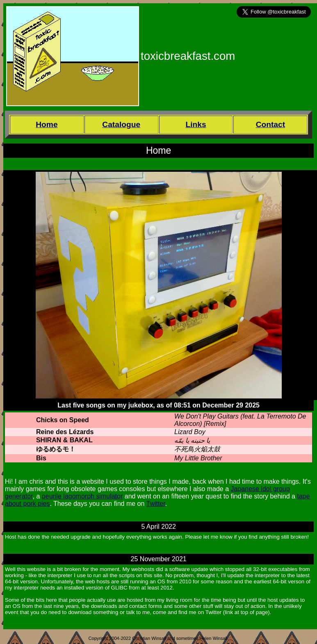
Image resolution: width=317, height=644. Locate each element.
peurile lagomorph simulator (82, 496)
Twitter (156, 504)
